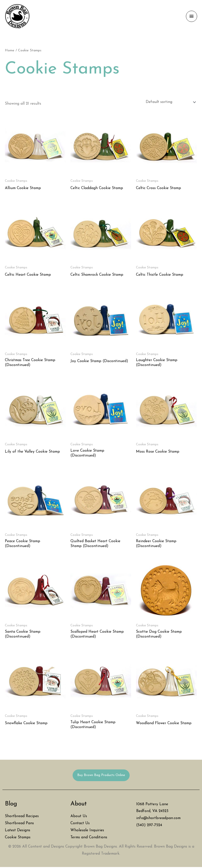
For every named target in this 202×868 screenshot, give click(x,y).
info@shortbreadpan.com (158, 819)
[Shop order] (170, 103)
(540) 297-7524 (149, 826)
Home (10, 51)
